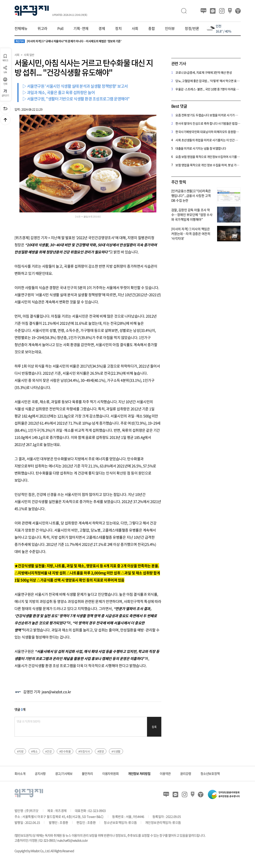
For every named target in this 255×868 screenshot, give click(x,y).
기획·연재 (81, 29)
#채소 (34, 751)
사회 (135, 29)
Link (5, 70)
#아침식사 (84, 751)
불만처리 (87, 773)
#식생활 (116, 751)
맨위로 (5, 120)
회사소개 (20, 773)
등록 (154, 727)
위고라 (42, 29)
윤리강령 (186, 773)
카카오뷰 (213, 11)
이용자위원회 (110, 773)
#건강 (49, 751)
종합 (152, 29)
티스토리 (238, 11)
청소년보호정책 (210, 773)
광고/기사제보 (64, 773)
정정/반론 (192, 29)
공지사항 (40, 773)
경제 (102, 29)
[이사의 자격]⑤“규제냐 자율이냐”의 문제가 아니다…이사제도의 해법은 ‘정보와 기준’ (68, 41)
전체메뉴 (21, 29)
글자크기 (5, 93)
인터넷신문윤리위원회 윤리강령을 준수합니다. (224, 794)
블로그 (204, 11)
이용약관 (165, 773)
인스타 (222, 11)
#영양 (101, 751)
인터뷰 (170, 29)
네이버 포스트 (230, 11)
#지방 (20, 751)
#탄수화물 (65, 751)
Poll (60, 29)
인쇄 (5, 81)
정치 (118, 29)
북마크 (5, 58)
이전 (5, 109)
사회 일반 (29, 55)
